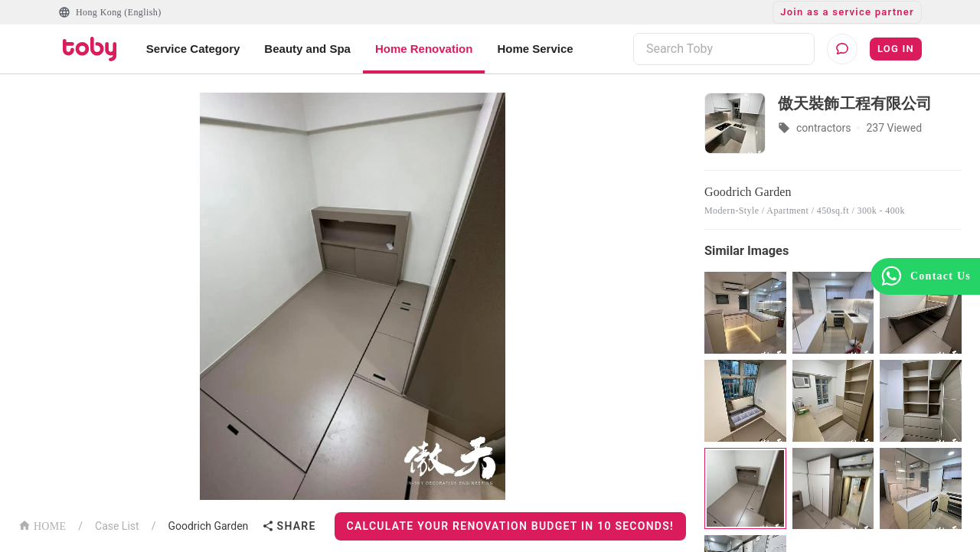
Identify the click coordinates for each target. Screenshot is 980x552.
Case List (117, 526)
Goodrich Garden (208, 526)
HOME (42, 525)
